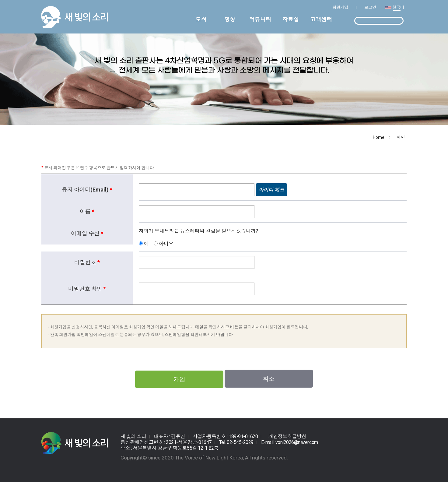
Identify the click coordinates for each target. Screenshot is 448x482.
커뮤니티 (260, 19)
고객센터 (321, 19)
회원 (401, 137)
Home (379, 137)
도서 (201, 19)
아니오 (166, 244)
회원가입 (340, 7)
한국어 (398, 7)
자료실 (291, 19)
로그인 (370, 7)
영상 (230, 19)
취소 (269, 379)
